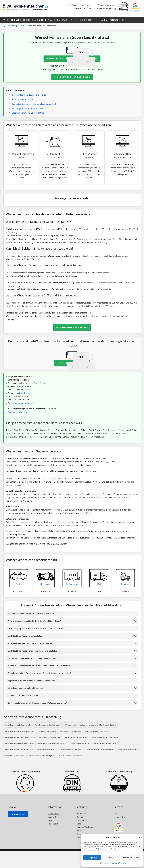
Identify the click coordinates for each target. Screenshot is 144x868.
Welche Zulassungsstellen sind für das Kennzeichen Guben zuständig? (40, 704)
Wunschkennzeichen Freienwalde (70, 795)
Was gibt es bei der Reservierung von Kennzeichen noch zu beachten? (40, 712)
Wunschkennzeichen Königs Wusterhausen (19, 783)
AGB (50, 866)
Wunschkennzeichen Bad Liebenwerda (18, 764)
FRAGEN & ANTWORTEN (111, 20)
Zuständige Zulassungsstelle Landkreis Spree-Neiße (35, 121)
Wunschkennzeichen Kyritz (46, 789)
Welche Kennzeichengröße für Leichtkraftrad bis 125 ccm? (35, 659)
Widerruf (52, 862)
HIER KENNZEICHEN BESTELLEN (72, 94)
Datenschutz (54, 859)
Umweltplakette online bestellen (23, 734)
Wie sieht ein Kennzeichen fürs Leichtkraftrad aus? (31, 652)
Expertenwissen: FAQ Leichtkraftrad (28, 130)
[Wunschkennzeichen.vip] (29, 7)
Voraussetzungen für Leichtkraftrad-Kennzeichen (31, 682)
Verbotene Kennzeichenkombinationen (26, 727)
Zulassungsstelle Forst (18, 448)
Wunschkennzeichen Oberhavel (50, 777)
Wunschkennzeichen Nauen (47, 770)
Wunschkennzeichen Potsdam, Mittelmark (19, 770)
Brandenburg (13, 26)
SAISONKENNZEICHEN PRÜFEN (72, 346)
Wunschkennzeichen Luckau (80, 783)
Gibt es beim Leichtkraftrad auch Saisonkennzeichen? (32, 697)
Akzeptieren (92, 858)
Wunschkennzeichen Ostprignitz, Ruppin (105, 777)
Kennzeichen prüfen (72, 399)
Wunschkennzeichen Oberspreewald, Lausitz (20, 777)
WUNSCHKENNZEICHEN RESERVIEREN (23, 20)
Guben (22, 26)
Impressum (125, 863)
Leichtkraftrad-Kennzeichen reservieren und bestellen (33, 689)
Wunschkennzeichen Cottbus (75, 764)
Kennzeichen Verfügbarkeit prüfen (72, 75)
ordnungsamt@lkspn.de (24, 439)
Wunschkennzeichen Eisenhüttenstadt (48, 764)
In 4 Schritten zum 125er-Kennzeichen (29, 112)
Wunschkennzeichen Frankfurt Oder (97, 770)
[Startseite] (4, 26)
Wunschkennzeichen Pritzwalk (71, 770)
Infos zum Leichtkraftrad (23, 116)
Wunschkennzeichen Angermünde (105, 783)
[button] (139, 837)
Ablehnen (111, 858)
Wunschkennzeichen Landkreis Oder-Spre (52, 783)
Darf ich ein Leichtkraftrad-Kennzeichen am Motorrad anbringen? (38, 742)
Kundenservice (18, 859)
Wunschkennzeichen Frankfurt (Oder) (42, 795)
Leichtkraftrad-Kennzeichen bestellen (25, 674)
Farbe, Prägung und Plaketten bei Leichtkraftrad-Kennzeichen (36, 667)
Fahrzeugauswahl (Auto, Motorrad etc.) (29, 125)
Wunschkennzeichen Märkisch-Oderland (103, 764)
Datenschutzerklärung (110, 863)
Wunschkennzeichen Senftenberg (76, 777)
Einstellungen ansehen (131, 858)
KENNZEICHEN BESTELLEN (59, 20)
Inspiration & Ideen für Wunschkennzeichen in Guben (32, 719)
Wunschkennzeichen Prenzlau (15, 795)
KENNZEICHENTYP (84, 20)
